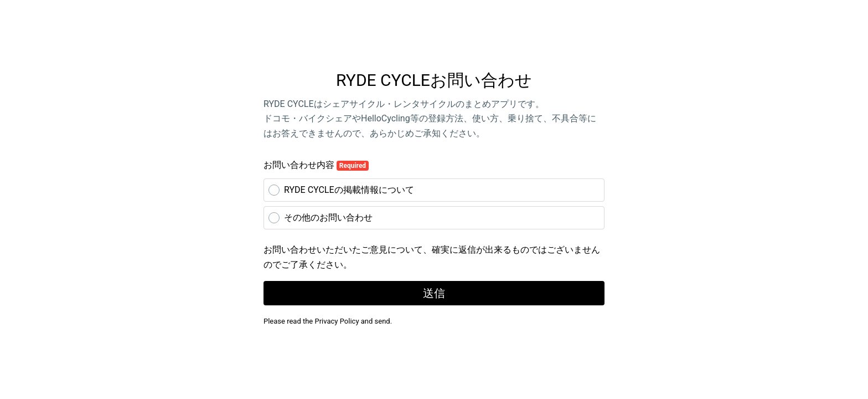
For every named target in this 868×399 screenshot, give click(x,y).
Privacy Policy (337, 321)
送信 (434, 293)
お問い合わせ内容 (316, 165)
